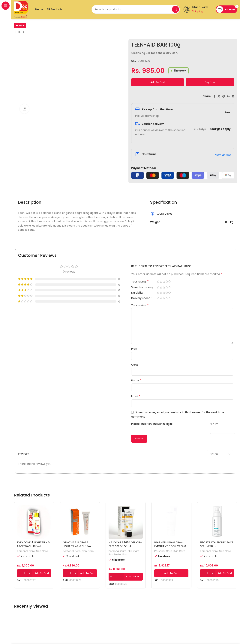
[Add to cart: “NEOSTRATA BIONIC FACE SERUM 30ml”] (217, 573)
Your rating (140, 282)
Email (136, 396)
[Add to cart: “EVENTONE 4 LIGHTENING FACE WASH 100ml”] (34, 573)
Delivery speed (141, 298)
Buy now (210, 82)
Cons (135, 365)
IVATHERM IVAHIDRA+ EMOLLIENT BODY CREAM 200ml (170, 546)
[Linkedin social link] (228, 96)
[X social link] (219, 96)
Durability (138, 293)
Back (20, 25)
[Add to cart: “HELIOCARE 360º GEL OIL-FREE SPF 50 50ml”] (126, 577)
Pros (134, 349)
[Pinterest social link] (224, 96)
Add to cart (158, 82)
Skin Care (42, 551)
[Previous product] (16, 32)
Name (136, 380)
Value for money (143, 287)
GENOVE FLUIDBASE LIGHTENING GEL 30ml (77, 544)
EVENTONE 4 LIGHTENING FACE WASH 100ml (33, 544)
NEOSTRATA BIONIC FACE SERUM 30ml (217, 544)
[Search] (136, 9)
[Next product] (23, 32)
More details (223, 155)
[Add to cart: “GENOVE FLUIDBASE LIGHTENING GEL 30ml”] (80, 573)
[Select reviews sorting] (220, 454)
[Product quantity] (25, 573)
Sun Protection (118, 555)
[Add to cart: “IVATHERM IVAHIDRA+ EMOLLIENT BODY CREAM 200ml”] (171, 573)
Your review (140, 305)
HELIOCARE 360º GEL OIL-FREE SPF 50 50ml (125, 544)
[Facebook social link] (214, 96)
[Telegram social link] (233, 96)
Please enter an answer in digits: (152, 424)
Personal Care (26, 551)
